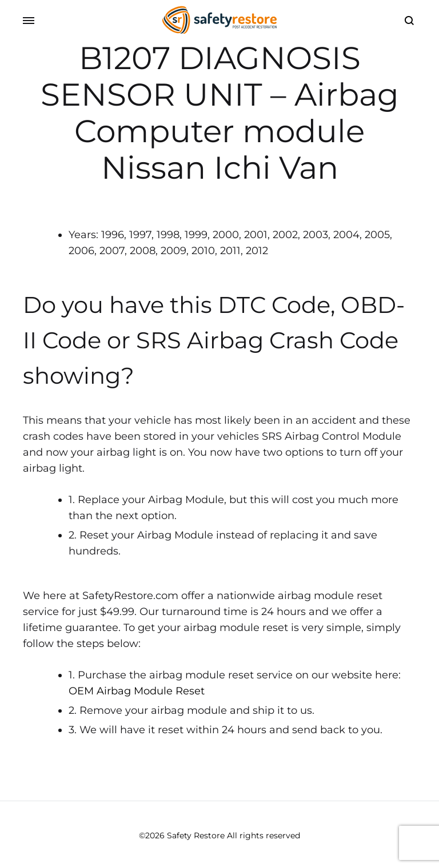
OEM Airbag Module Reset (137, 691)
